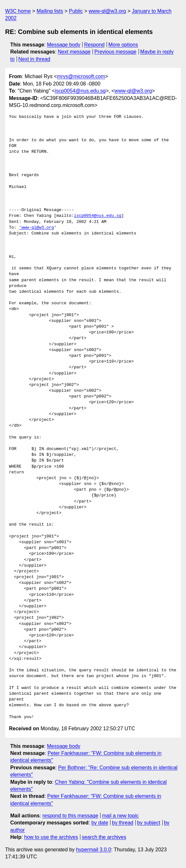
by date (100, 823)
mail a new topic (121, 816)
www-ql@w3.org (107, 11)
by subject (149, 823)
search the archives (104, 837)
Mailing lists (50, 11)
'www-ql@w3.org (36, 228)
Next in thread (34, 59)
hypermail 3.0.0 (93, 850)
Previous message (116, 52)
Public (76, 11)
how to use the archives (51, 837)
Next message (74, 52)
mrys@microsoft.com (81, 76)
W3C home (18, 11)
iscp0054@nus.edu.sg (80, 91)
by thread (123, 823)
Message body (64, 45)
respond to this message (70, 816)
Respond (94, 45)
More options (123, 45)
